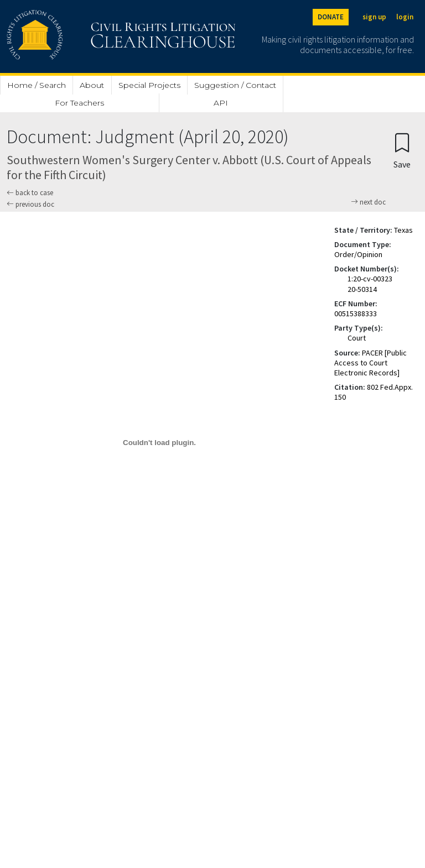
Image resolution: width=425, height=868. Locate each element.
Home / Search (37, 85)
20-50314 (362, 289)
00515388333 (356, 313)
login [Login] (405, 17)
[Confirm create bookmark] (402, 150)
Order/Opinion (358, 254)
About (92, 85)
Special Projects (149, 85)
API (221, 103)
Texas (403, 230)
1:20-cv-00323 (370, 279)
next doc (368, 202)
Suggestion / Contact (235, 85)
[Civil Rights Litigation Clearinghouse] (90, 36)
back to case (30, 193)
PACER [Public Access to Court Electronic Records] (370, 363)
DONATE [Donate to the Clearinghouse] (331, 17)
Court (357, 338)
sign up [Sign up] (374, 17)
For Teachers (79, 103)
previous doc (30, 204)
